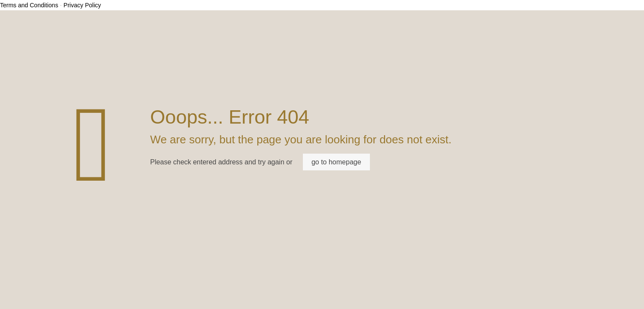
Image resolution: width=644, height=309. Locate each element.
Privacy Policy (82, 5)
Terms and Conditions (29, 5)
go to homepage (336, 162)
